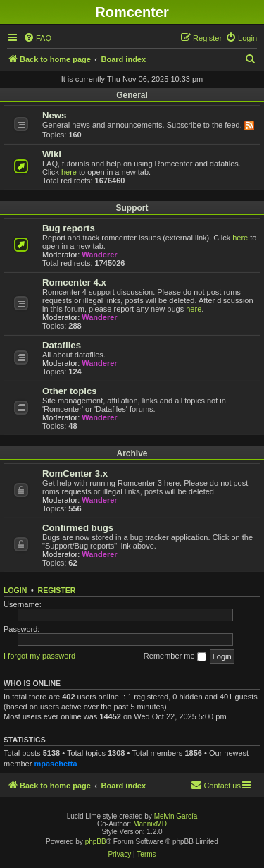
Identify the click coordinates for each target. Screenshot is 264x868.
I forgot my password (39, 656)
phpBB (96, 842)
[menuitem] (37, 38)
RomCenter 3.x (75, 473)
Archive (132, 453)
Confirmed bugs (78, 528)
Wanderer (99, 255)
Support (132, 208)
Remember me (175, 656)
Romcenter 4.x (74, 282)
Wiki (52, 154)
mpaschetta (55, 764)
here (69, 172)
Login (15, 590)
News (54, 115)
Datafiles (62, 345)
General (132, 95)
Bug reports (69, 228)
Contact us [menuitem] (216, 785)
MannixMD (150, 824)
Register (57, 590)
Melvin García (176, 816)
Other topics (70, 391)
